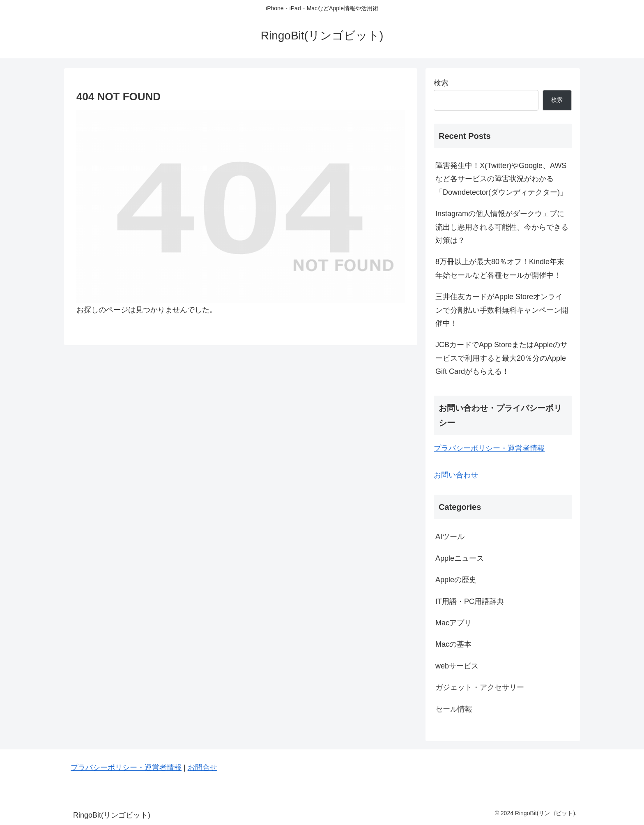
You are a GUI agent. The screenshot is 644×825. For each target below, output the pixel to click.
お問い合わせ (456, 475)
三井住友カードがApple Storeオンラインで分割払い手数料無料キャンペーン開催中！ (502, 310)
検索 (441, 83)
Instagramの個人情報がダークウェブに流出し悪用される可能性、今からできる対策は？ (502, 227)
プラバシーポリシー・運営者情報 (489, 448)
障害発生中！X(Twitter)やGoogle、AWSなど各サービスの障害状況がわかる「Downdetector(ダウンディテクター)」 (501, 179)
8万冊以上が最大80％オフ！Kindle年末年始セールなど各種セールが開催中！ (500, 268)
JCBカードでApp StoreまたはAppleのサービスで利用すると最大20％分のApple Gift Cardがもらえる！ (501, 358)
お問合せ (202, 767)
